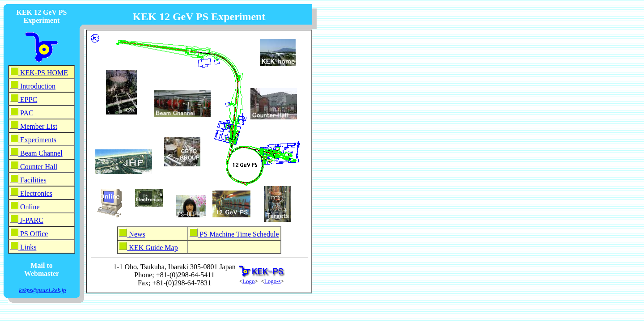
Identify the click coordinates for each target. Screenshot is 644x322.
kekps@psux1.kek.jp (42, 290)
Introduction (37, 86)
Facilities (32, 180)
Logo (248, 281)
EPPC (28, 100)
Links (27, 247)
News (136, 234)
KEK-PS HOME (43, 73)
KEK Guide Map (152, 248)
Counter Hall (38, 167)
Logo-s (273, 281)
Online (29, 207)
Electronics (35, 193)
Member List (38, 126)
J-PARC (31, 220)
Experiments (37, 140)
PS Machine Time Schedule (238, 234)
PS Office (33, 234)
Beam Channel (40, 153)
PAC (26, 113)
